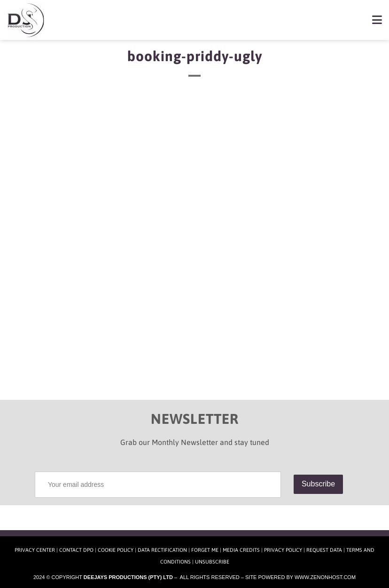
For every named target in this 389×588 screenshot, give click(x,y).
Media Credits (241, 550)
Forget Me (205, 550)
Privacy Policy (283, 550)
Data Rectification (162, 550)
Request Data (324, 550)
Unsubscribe (212, 562)
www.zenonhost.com (325, 577)
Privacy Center (35, 550)
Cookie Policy (116, 550)
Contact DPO (76, 550)
